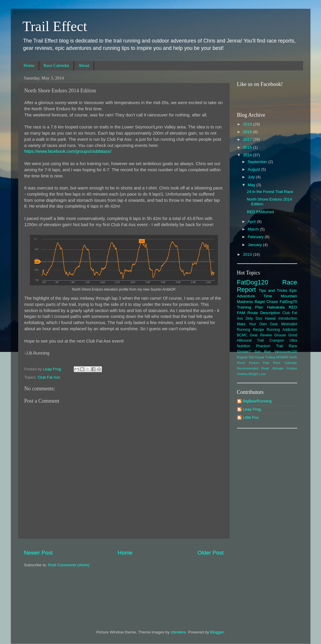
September (258, 162)
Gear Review (261, 335)
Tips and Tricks (273, 290)
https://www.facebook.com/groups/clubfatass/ (68, 151)
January (256, 245)
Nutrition (244, 346)
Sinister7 (244, 352)
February (256, 237)
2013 (248, 254)
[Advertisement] (267, 522)
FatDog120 (253, 282)
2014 (248, 155)
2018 (248, 132)
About (84, 65)
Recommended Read (253, 368)
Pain (266, 363)
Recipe (258, 330)
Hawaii (270, 318)
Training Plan (250, 307)
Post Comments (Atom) (69, 565)
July (252, 177)
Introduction (288, 318)
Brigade (242, 357)
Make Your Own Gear (258, 324)
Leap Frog (252, 409)
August (255, 169)
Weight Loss (257, 374)
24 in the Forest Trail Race (270, 192)
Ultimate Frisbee (285, 368)
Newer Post (38, 553)
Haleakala (276, 307)
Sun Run (263, 352)
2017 (248, 139)
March (254, 229)
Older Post (210, 553)
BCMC (242, 335)
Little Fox (251, 417)
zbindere (178, 632)
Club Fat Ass (49, 377)
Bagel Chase (266, 302)
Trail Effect (55, 26)
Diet (252, 357)
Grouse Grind (286, 335)
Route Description (264, 313)
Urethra (242, 374)
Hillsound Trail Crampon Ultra (267, 340)
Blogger (217, 632)
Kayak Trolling (265, 357)
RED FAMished (260, 212)
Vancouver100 (286, 352)
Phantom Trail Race (277, 346)
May (252, 185)
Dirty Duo (254, 318)
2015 (248, 147)
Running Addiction (282, 330)
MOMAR (282, 357)
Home (29, 65)
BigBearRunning (257, 401)
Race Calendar (56, 65)
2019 (248, 124)
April (252, 222)
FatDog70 (288, 302)
